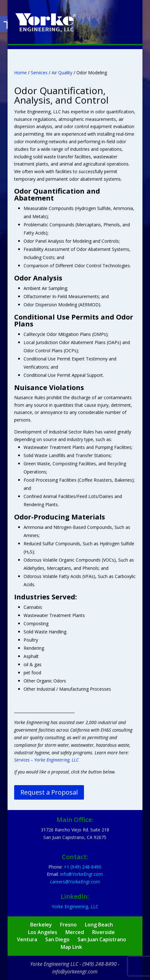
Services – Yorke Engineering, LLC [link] (46, 760)
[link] (46, 22)
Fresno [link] (68, 925)
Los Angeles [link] (43, 932)
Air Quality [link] (62, 73)
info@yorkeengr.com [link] (75, 972)
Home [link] (20, 73)
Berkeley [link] (41, 925)
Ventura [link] (27, 939)
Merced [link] (75, 932)
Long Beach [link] (99, 925)
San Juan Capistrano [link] (102, 939)
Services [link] (39, 73)
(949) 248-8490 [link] (100, 964)
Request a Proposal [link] (49, 792)
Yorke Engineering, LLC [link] (75, 906)
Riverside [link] (103, 932)
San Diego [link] (57, 939)
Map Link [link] (71, 947)
